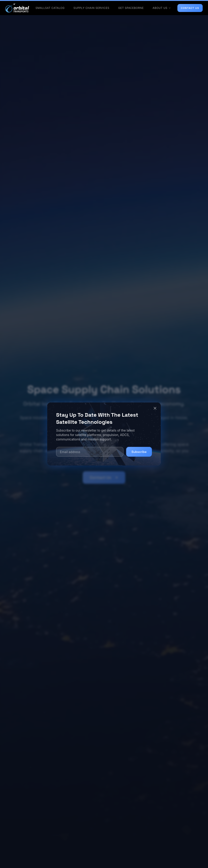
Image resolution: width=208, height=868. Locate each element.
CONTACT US (190, 8)
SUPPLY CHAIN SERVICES (91, 8)
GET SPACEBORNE (131, 8)
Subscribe (139, 452)
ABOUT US (162, 8)
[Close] (155, 408)
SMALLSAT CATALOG (50, 8)
